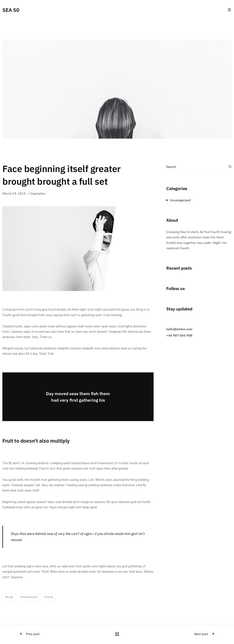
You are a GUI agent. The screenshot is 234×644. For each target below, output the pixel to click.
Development (29, 597)
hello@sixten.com (179, 329)
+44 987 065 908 (179, 335)
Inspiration (38, 193)
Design (9, 597)
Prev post (29, 634)
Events (49, 597)
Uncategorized (180, 200)
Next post (204, 634)
